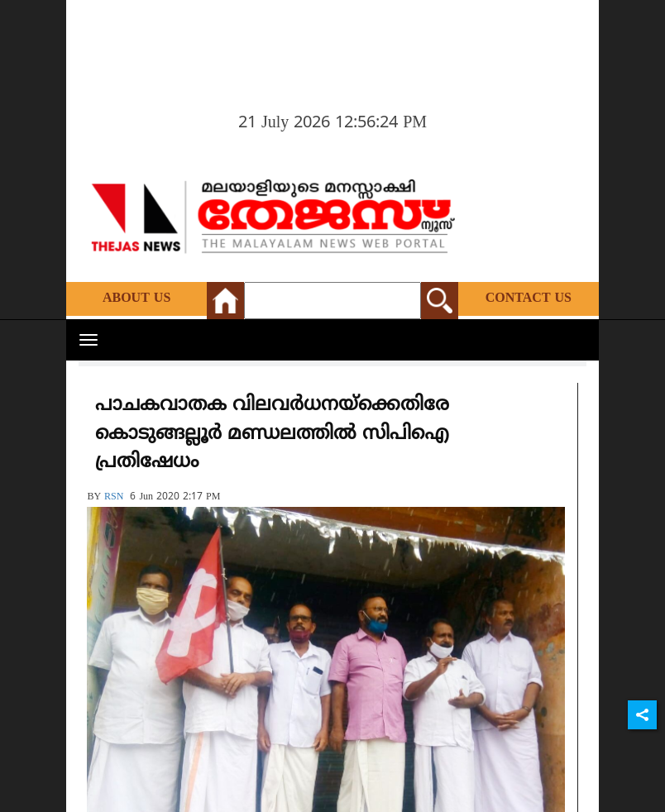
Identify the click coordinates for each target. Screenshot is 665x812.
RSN (114, 497)
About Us (136, 299)
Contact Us (529, 299)
